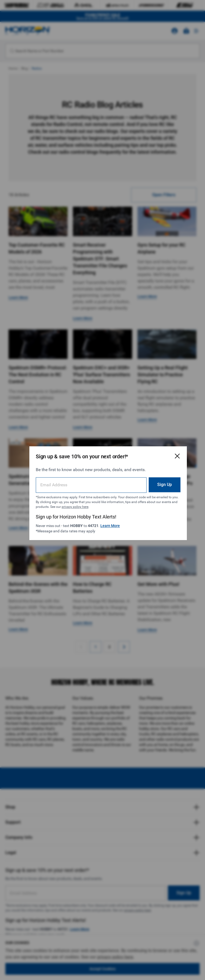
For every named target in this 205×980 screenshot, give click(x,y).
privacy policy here (88, 504)
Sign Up (157, 481)
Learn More (106, 522)
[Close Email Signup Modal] (170, 453)
